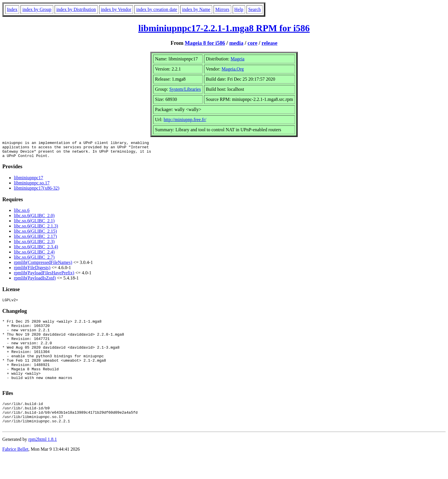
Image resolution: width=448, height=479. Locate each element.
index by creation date (157, 9)
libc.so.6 (22, 214)
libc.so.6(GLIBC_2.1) (34, 224)
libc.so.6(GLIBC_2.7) (34, 261)
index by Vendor (116, 9)
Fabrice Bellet (15, 472)
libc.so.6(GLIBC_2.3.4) (36, 250)
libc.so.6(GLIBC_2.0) (34, 219)
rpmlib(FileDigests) (32, 271)
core (253, 43)
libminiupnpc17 (28, 181)
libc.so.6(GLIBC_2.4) (34, 255)
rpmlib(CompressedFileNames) (43, 266)
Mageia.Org (233, 69)
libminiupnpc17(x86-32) (37, 192)
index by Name (196, 9)
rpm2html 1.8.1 (43, 462)
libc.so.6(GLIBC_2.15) (35, 235)
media (236, 43)
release (270, 43)
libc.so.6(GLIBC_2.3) (34, 245)
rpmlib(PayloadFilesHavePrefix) (44, 276)
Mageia (238, 59)
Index (12, 9)
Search (255, 9)
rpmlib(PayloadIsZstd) (35, 281)
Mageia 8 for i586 (205, 43)
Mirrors (222, 9)
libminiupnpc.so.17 (32, 186)
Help (239, 9)
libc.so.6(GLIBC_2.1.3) (36, 229)
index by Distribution (76, 9)
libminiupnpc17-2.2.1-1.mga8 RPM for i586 (224, 28)
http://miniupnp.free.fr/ (185, 120)
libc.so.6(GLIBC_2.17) (35, 240)
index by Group (37, 9)
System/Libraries (185, 89)
